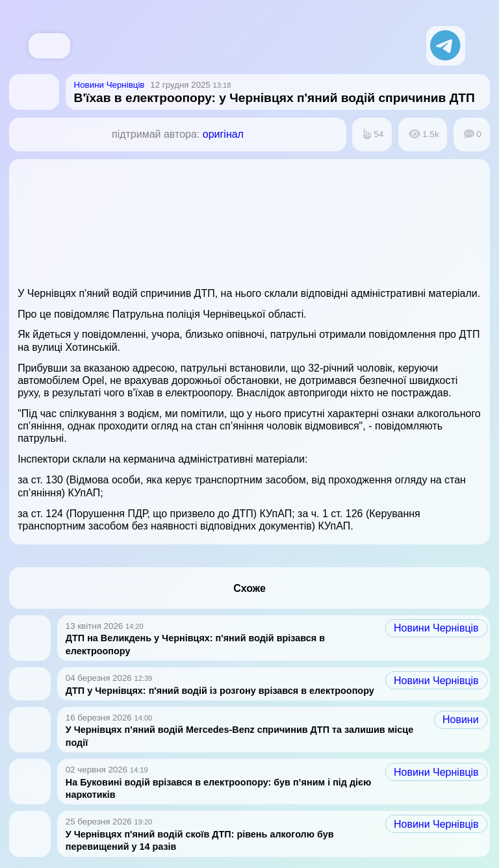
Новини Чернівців (436, 628)
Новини (461, 720)
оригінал (223, 134)
